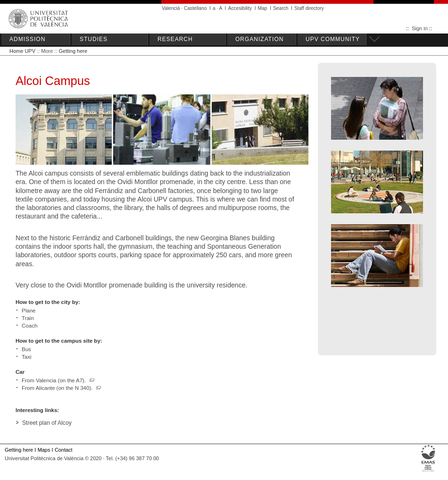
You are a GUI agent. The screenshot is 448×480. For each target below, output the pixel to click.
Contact (64, 450)
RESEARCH (175, 39)
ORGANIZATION (259, 39)
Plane (29, 311)
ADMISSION (27, 39)
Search (281, 8)
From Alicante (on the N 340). (62, 388)
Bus (26, 349)
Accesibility (240, 8)
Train (28, 318)
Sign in (420, 28)
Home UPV (22, 51)
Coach (29, 326)
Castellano (195, 8)
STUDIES (94, 39)
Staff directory (309, 8)
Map (263, 8)
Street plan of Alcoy (47, 423)
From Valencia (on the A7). (58, 380)
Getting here (73, 51)
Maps (44, 450)
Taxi (26, 357)
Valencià (171, 8)
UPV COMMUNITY (333, 39)
